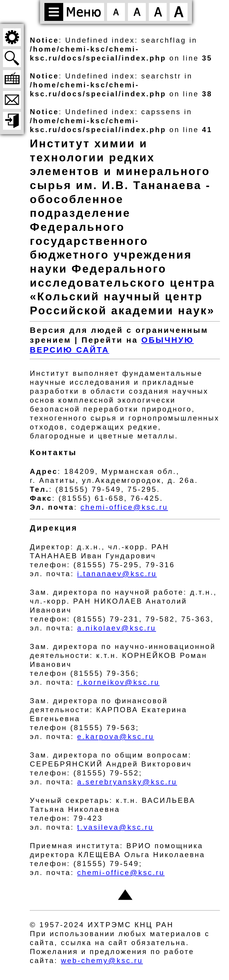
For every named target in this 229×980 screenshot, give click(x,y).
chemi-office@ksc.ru (124, 507)
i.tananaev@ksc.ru (117, 574)
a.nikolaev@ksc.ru (117, 628)
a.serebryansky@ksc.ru (127, 782)
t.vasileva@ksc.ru (115, 827)
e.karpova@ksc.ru (116, 736)
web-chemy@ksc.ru (102, 960)
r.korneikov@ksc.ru (118, 682)
